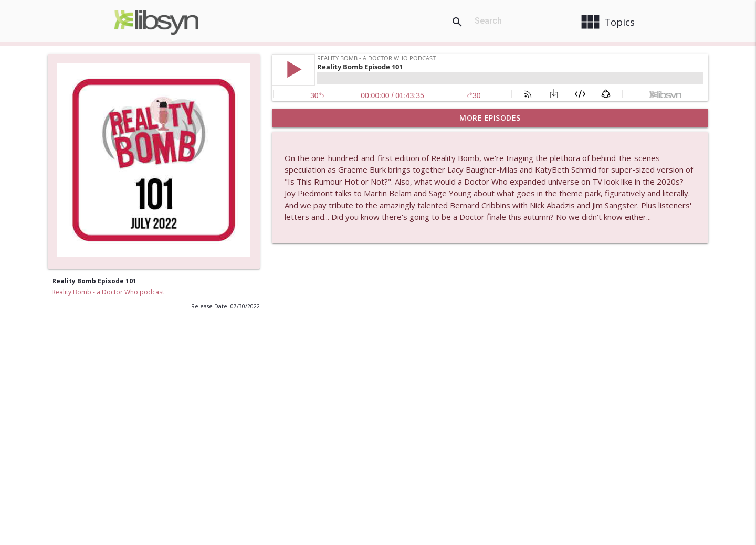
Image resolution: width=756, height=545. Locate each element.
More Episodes (490, 118)
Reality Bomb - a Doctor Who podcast (108, 292)
